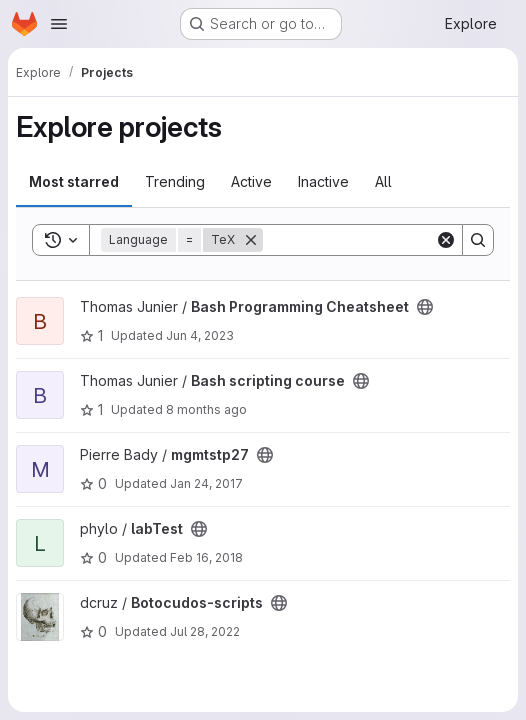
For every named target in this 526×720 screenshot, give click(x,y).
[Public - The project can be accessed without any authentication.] (425, 307)
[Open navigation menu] (59, 24)
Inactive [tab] (323, 181)
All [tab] (383, 181)
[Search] (387, 240)
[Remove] (251, 240)
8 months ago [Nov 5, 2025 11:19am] (206, 409)
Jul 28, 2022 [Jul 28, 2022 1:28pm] (205, 631)
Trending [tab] (175, 181)
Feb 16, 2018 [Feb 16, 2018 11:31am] (206, 557)
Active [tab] (251, 181)
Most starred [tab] (74, 181)
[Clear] (446, 240)
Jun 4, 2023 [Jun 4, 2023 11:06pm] (200, 335)
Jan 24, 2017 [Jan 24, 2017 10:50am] (206, 483)
